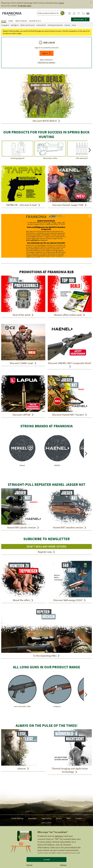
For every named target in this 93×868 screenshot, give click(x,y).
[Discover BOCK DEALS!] (46, 99)
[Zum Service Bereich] (70, 13)
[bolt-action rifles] (50, 150)
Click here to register (47, 62)
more (75, 25)
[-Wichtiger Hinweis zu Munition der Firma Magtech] (46, 239)
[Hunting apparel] (18, 150)
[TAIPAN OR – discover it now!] (23, 187)
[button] (46, 53)
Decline (29, 865)
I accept (46, 859)
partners (59, 836)
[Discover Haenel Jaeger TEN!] (70, 187)
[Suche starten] (62, 13)
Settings (63, 865)
